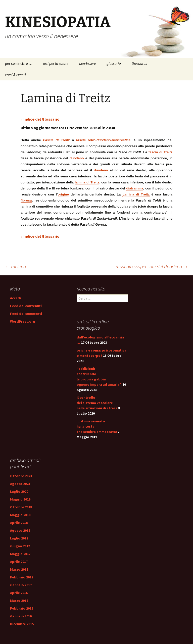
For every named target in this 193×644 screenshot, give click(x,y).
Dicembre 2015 (22, 624)
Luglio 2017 (19, 538)
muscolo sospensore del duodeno (152, 266)
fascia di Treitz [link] (160, 152)
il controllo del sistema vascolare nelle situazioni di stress (97, 403)
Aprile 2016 (19, 593)
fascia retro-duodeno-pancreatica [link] (103, 140)
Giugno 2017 (20, 546)
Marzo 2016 (19, 601)
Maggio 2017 (20, 554)
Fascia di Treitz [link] (56, 140)
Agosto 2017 (20, 530)
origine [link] (63, 194)
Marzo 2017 (19, 569)
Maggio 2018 (20, 515)
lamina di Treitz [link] (87, 182)
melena (16, 266)
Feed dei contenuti (26, 306)
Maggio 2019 (20, 499)
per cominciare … (19, 63)
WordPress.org (23, 321)
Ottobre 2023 (21, 476)
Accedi (15, 298)
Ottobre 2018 (21, 507)
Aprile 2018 (19, 523)
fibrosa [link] (26, 200)
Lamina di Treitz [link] (136, 194)
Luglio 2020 (19, 491)
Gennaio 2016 (21, 616)
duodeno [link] (77, 158)
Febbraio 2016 (22, 608)
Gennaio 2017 (21, 585)
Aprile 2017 (19, 562)
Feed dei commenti (26, 314)
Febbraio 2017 (22, 577)
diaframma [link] (135, 188)
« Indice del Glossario (40, 119)
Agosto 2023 (20, 484)
